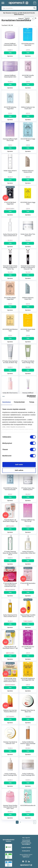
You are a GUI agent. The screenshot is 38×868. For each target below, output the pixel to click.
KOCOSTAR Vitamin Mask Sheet (28, 330)
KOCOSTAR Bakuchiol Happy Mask (28, 648)
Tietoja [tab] (32, 402)
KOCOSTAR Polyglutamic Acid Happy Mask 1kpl (28, 679)
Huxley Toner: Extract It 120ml (10, 171)
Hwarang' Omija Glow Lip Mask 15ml (28, 711)
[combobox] (19, 8)
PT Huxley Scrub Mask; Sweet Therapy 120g (28, 362)
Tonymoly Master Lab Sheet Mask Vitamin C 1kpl (10, 648)
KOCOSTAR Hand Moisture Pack (10, 330)
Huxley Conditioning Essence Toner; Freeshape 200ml (28, 744)
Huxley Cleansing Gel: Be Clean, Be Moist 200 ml (10, 235)
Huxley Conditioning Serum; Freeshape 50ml (10, 775)
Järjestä (21, 18)
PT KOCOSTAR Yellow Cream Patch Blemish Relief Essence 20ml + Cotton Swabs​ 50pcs (10, 680)
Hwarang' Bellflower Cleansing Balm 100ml (10, 44)
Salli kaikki (19, 464)
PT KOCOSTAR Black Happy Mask (10, 203)
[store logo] (18, 3)
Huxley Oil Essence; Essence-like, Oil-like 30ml (28, 552)
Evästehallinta (26, 844)
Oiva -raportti (26, 838)
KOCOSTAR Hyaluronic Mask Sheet (28, 44)
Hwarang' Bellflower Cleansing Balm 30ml (10, 76)
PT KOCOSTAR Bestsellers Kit (28, 584)
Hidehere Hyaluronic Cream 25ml (28, 298)
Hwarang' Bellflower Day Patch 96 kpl (28, 521)
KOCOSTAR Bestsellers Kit (28, 806)
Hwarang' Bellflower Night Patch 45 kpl (10, 140)
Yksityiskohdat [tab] (19, 402)
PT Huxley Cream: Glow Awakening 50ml (28, 489)
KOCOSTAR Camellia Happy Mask (28, 76)
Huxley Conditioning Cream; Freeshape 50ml (28, 775)
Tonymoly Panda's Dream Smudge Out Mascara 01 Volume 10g (10, 267)
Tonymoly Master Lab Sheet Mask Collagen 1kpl (10, 521)
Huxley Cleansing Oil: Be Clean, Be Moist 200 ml (10, 616)
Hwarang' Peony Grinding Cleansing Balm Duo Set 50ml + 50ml (10, 807)
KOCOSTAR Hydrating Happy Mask (10, 108)
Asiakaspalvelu (26, 851)
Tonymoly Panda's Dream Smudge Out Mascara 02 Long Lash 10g (28, 267)
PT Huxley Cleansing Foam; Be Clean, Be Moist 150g (10, 362)
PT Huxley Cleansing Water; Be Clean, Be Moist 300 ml (10, 553)
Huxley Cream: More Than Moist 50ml (28, 235)
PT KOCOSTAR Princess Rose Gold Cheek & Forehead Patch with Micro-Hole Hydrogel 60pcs (10, 585)
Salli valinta (19, 470)
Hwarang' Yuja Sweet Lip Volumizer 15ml (10, 743)
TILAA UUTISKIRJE (26, 848)
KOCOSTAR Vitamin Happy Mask (28, 203)
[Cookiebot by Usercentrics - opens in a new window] (27, 396)
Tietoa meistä (26, 840)
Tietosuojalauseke (26, 843)
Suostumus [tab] (7, 402)
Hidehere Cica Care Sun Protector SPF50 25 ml (10, 711)
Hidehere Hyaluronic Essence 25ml (28, 171)
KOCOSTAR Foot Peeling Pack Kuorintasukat (10, 489)
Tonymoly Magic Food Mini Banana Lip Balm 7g (28, 616)
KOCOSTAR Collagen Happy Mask (10, 298)
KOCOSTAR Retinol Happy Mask (28, 140)
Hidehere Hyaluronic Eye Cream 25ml (28, 108)
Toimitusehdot (26, 842)
